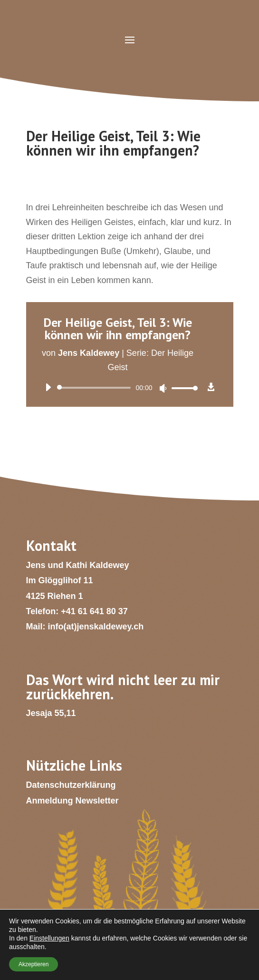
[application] (118, 388)
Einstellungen (49, 938)
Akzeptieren (34, 964)
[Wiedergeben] (48, 387)
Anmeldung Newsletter (72, 801)
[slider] (96, 388)
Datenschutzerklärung (71, 785)
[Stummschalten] (163, 388)
